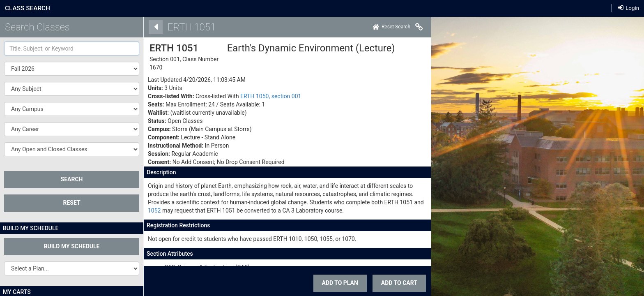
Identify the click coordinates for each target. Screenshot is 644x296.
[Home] (384, 27)
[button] (72, 89)
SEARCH (72, 179)
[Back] (148, 27)
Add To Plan (332, 283)
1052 (146, 210)
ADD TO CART (391, 283)
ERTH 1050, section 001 (263, 96)
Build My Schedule (72, 246)
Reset (71, 203)
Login (628, 8)
